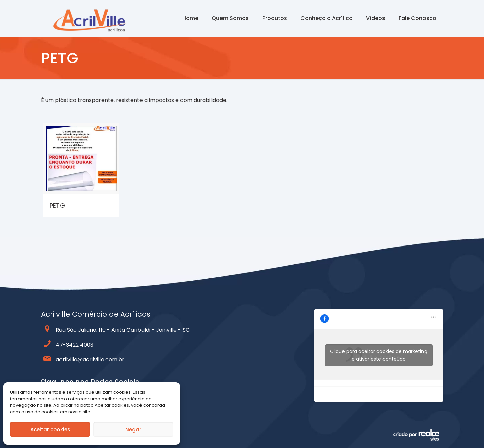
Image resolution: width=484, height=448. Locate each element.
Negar (133, 429)
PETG (57, 205)
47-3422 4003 (75, 345)
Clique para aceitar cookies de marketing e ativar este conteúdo (379, 355)
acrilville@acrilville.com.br (90, 360)
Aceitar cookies (50, 429)
